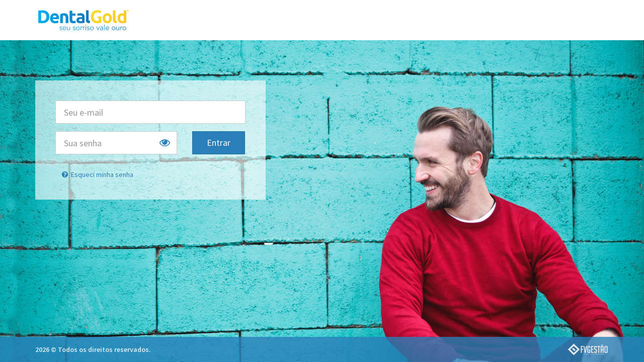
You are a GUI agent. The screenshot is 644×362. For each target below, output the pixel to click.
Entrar (219, 143)
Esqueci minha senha (97, 174)
